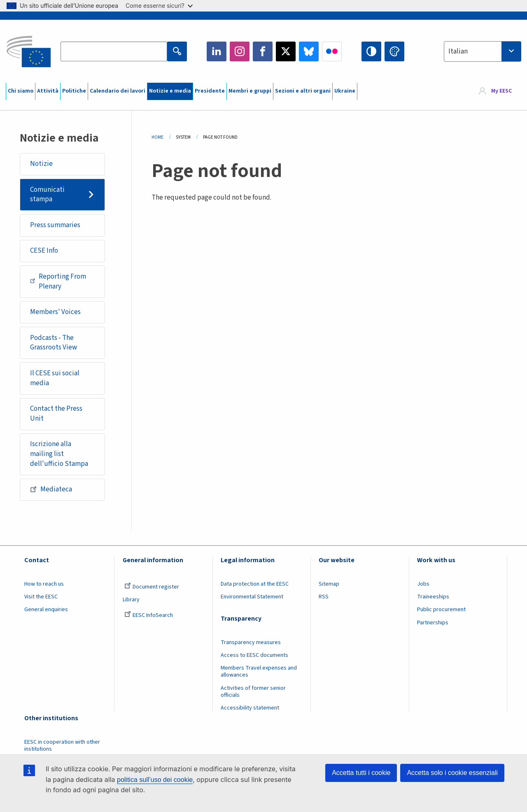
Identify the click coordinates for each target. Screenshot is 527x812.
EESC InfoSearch (149, 615)
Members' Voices (55, 312)
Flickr (332, 51)
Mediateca (51, 489)
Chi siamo (21, 91)
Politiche (74, 91)
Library (131, 600)
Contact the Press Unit (56, 414)
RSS (324, 597)
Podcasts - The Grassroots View (54, 343)
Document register (152, 587)
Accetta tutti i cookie (361, 773)
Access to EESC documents (254, 655)
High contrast (371, 51)
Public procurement (441, 610)
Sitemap (329, 584)
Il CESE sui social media (55, 378)
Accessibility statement (250, 708)
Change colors (394, 51)
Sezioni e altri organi (303, 91)
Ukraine (345, 91)
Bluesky (309, 51)
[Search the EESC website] (114, 51)
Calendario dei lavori (118, 91)
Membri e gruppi (250, 91)
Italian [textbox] (458, 51)
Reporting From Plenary (58, 282)
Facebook (263, 51)
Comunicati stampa (47, 195)
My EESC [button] (501, 91)
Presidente (210, 91)
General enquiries (46, 610)
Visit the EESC (41, 597)
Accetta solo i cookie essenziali (452, 773)
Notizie (41, 164)
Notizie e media (170, 91)
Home (157, 137)
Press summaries (55, 225)
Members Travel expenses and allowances (259, 671)
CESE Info (44, 251)
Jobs (423, 584)
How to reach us (44, 584)
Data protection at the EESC (255, 584)
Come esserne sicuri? (159, 6)
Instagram (240, 51)
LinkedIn (217, 51)
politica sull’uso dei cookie (155, 780)
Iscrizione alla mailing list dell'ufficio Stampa (59, 454)
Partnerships (433, 623)
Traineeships (433, 597)
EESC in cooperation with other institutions (62, 746)
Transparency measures (251, 642)
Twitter (286, 51)
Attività (48, 91)
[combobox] (483, 51)
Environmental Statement (252, 597)
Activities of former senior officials (253, 692)
